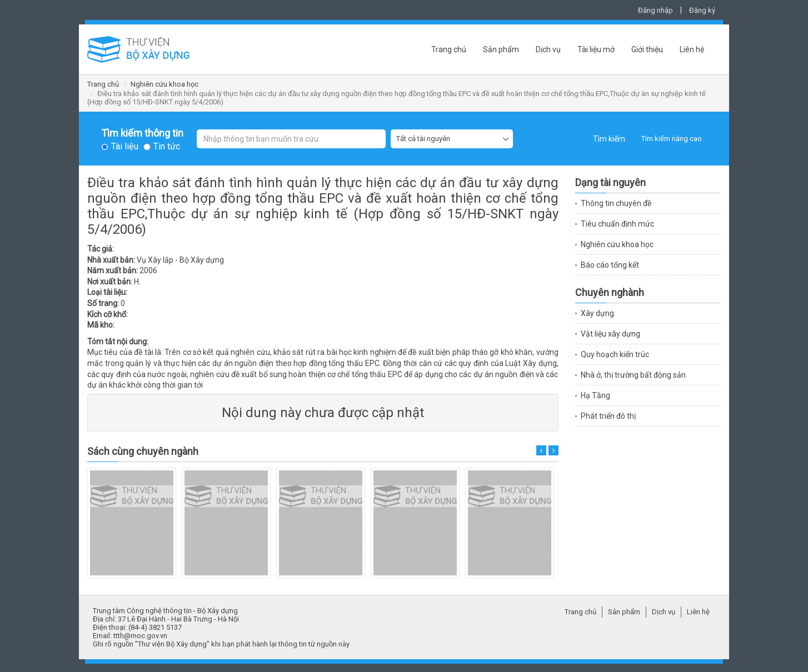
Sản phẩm (501, 49)
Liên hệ (692, 49)
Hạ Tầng (595, 395)
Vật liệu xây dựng (610, 334)
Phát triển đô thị (608, 416)
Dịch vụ (548, 49)
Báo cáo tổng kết (610, 265)
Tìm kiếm (609, 139)
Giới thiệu (647, 49)
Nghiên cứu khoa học (164, 84)
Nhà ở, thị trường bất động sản (633, 375)
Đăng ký (702, 10)
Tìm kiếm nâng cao (672, 139)
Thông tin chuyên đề (616, 203)
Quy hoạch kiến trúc (615, 354)
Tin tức (167, 147)
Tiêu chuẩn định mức (617, 224)
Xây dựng (597, 313)
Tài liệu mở (596, 49)
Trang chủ (449, 49)
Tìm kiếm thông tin (142, 133)
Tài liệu (125, 147)
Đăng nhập (655, 10)
